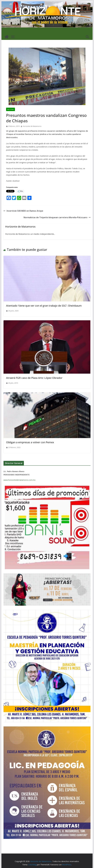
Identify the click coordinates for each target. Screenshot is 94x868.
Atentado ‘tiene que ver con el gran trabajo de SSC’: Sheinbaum (44, 306)
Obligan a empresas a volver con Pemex (30, 442)
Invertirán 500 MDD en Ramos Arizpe (23, 211)
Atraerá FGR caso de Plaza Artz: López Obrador (34, 378)
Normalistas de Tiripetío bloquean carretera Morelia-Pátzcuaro (57, 217)
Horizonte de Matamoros (32, 126)
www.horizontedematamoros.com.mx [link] (19, 480)
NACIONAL (11, 109)
